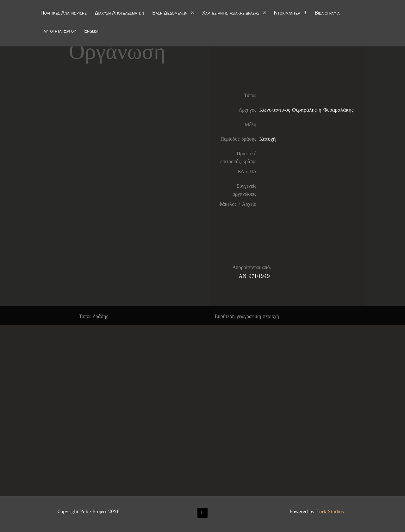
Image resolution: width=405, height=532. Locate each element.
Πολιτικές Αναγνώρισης (64, 13)
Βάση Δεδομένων (170, 13)
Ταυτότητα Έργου (58, 31)
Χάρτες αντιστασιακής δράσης (231, 13)
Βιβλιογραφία (327, 13)
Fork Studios (330, 511)
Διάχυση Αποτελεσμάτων (120, 13)
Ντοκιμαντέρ (287, 13)
